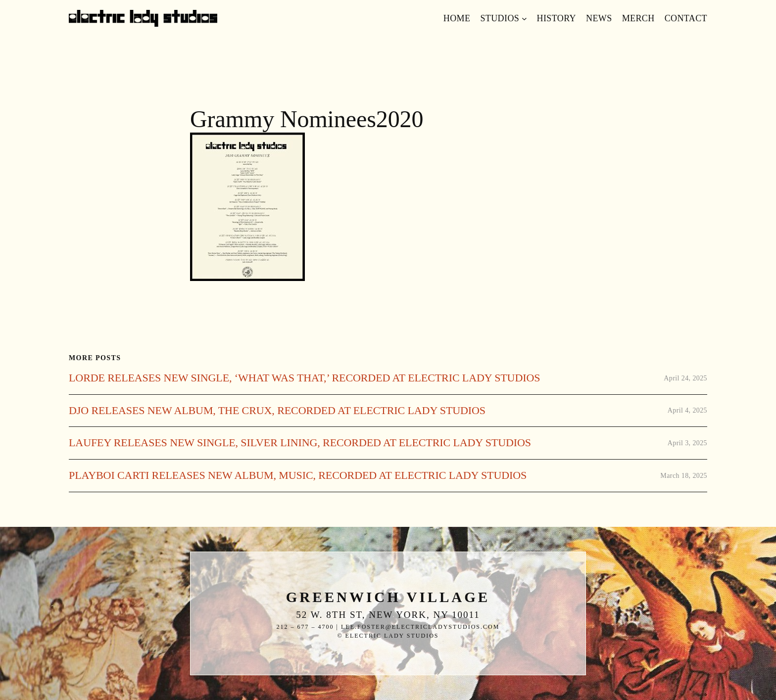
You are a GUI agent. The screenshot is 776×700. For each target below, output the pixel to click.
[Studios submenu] (524, 19)
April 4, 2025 (687, 410)
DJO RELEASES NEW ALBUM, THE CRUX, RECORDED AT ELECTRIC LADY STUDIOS (277, 411)
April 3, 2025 (687, 443)
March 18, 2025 (684, 476)
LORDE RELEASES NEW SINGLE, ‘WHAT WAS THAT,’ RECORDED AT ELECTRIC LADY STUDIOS (304, 378)
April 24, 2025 (685, 378)
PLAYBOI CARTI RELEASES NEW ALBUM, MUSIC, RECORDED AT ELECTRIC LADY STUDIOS (298, 475)
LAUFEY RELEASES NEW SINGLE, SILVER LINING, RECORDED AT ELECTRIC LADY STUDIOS (300, 443)
